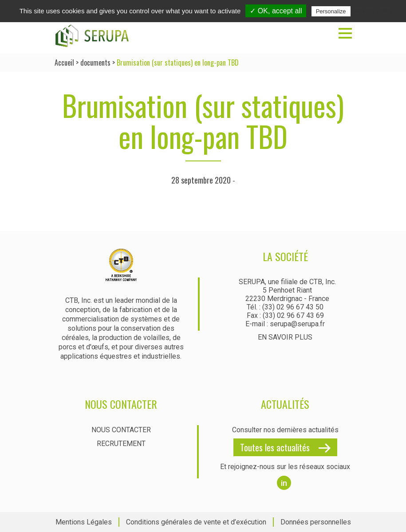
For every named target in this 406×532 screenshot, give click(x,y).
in (284, 483)
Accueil (64, 63)
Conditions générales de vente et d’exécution (196, 522)
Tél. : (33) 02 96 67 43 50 (285, 307)
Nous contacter (121, 430)
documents (95, 63)
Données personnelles (316, 522)
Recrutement (121, 444)
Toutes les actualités (275, 447)
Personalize (331, 11)
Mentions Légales (84, 522)
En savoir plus (285, 337)
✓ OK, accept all (276, 11)
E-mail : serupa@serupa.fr (285, 324)
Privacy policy (374, 11)
